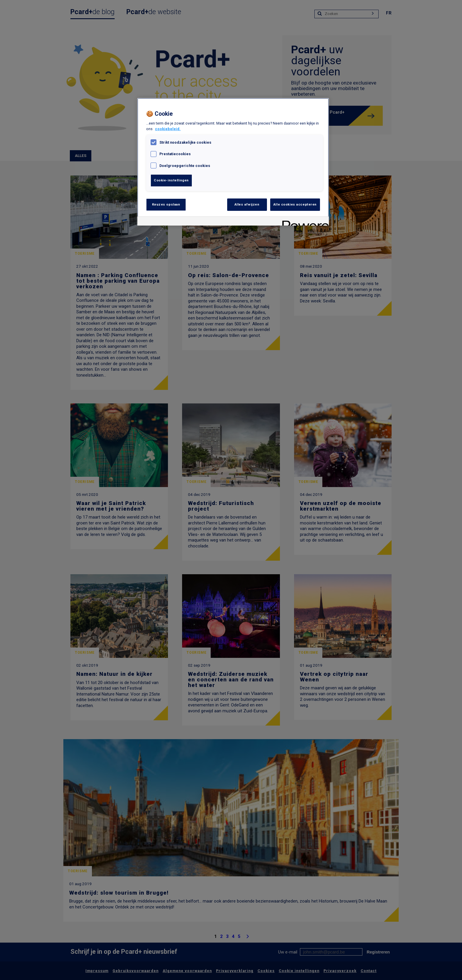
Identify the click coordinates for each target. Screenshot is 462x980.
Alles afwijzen (247, 204)
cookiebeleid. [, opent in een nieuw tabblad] (168, 129)
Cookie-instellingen (171, 180)
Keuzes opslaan (166, 204)
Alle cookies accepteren (295, 204)
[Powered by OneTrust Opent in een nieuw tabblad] (303, 222)
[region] (233, 162)
